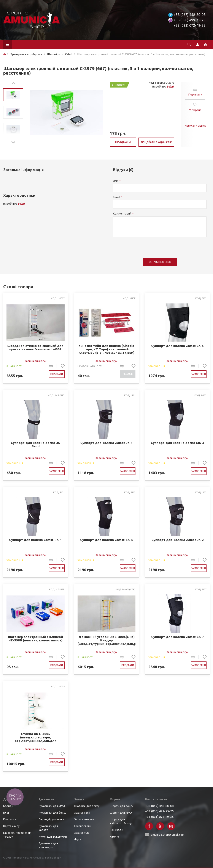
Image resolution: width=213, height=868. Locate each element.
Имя (116, 181)
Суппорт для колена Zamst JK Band (35, 445)
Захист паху (82, 813)
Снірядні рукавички (51, 819)
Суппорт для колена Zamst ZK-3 (106, 540)
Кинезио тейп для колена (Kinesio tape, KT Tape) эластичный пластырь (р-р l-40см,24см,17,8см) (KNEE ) (106, 349)
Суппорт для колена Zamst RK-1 (35, 540)
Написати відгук (195, 125)
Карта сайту (11, 826)
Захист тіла (82, 833)
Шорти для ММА (121, 813)
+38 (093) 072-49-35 (190, 25)
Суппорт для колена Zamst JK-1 (106, 443)
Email (116, 197)
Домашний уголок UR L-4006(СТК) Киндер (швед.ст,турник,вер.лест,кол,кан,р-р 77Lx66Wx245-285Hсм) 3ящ (107, 640)
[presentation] (146, 246)
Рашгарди (116, 830)
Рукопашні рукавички (53, 837)
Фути (78, 839)
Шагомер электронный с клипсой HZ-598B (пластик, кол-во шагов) (35, 639)
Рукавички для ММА (52, 806)
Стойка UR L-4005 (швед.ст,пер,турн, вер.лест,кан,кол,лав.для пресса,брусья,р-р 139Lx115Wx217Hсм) (36, 737)
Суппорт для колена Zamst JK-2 (178, 540)
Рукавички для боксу (52, 813)
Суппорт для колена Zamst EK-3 (177, 346)
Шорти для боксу (121, 806)
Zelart (170, 86)
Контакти (10, 819)
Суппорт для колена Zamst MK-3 (177, 443)
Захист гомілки (84, 819)
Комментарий (122, 213)
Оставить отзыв (160, 262)
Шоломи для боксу (87, 806)
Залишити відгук (36, 361)
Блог (6, 813)
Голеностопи (83, 826)
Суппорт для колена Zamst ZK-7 (178, 637)
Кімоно (114, 837)
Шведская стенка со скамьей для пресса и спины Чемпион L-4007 (35, 348)
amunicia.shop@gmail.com (168, 835)
